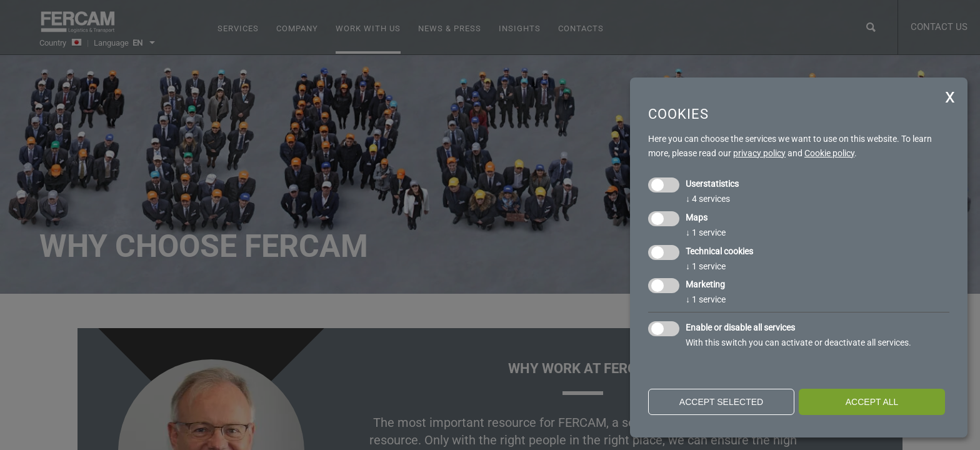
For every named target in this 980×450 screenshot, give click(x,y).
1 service (706, 232)
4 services (708, 199)
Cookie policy (829, 153)
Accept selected (721, 402)
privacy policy (759, 153)
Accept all (872, 402)
